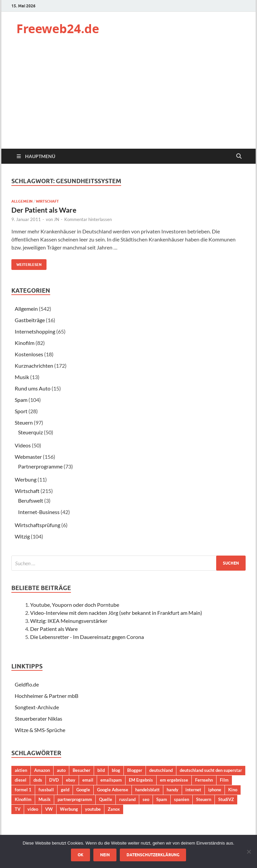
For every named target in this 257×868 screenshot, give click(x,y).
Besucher (81, 770)
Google (83, 790)
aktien (21, 770)
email (88, 780)
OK (80, 855)
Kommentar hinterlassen (88, 219)
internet (193, 790)
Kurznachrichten (34, 366)
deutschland (161, 770)
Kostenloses (29, 354)
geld (65, 790)
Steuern (24, 422)
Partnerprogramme (40, 466)
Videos (23, 445)
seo (146, 799)
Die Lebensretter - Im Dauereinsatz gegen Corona (87, 637)
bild (101, 770)
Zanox (114, 809)
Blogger (135, 770)
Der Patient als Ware (44, 210)
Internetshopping (35, 331)
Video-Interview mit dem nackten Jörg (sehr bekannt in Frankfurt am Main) (116, 613)
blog (116, 770)
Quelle (106, 799)
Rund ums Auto (33, 388)
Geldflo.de (27, 684)
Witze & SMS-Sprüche (40, 730)
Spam (21, 400)
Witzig (22, 536)
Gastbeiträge (30, 320)
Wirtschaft (47, 201)
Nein (105, 855)
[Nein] (249, 852)
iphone (215, 790)
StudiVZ (226, 799)
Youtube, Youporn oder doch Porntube (75, 605)
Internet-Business (39, 512)
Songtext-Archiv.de (37, 707)
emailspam (111, 780)
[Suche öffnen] (239, 156)
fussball (46, 790)
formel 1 (23, 790)
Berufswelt (31, 500)
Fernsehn (204, 780)
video (33, 809)
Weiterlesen (26, 263)
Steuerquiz (30, 432)
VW (49, 809)
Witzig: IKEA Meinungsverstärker (69, 621)
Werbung (26, 479)
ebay (71, 780)
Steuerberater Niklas (38, 718)
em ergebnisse (174, 780)
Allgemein (22, 201)
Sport (21, 411)
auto (61, 770)
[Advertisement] (128, 98)
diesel (21, 780)
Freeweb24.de (58, 29)
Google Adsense (113, 790)
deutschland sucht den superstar (211, 770)
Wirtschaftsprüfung (37, 525)
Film (224, 780)
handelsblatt (147, 790)
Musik (22, 377)
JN (57, 219)
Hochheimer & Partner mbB (47, 696)
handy (173, 790)
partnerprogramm (75, 799)
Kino (233, 790)
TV (18, 809)
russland (127, 799)
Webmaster (28, 457)
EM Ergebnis (141, 780)
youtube (93, 809)
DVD (54, 780)
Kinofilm (25, 343)
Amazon (42, 770)
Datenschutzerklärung (153, 855)
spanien (182, 799)
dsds (38, 780)
